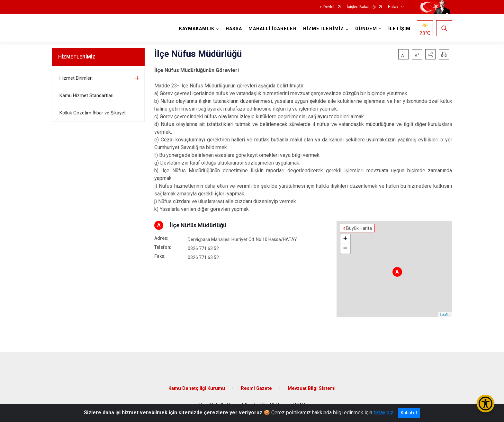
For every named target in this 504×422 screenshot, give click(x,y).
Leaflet (445, 315)
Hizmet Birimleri (76, 78)
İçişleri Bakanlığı (361, 7)
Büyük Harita (359, 228)
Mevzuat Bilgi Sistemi (312, 388)
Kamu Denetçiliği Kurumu (197, 388)
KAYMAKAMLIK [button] (197, 29)
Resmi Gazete (256, 388)
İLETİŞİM (399, 29)
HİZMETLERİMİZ (77, 57)
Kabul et (409, 413)
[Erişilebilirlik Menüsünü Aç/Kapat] (486, 404)
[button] (430, 54)
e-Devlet (327, 7)
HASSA (234, 29)
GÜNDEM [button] (366, 29)
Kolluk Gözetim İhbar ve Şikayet (93, 113)
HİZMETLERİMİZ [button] (324, 29)
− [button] (345, 249)
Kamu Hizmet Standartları (86, 95)
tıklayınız (383, 413)
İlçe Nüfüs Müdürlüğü (198, 225)
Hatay (393, 7)
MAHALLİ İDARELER (273, 29)
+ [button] (345, 239)
